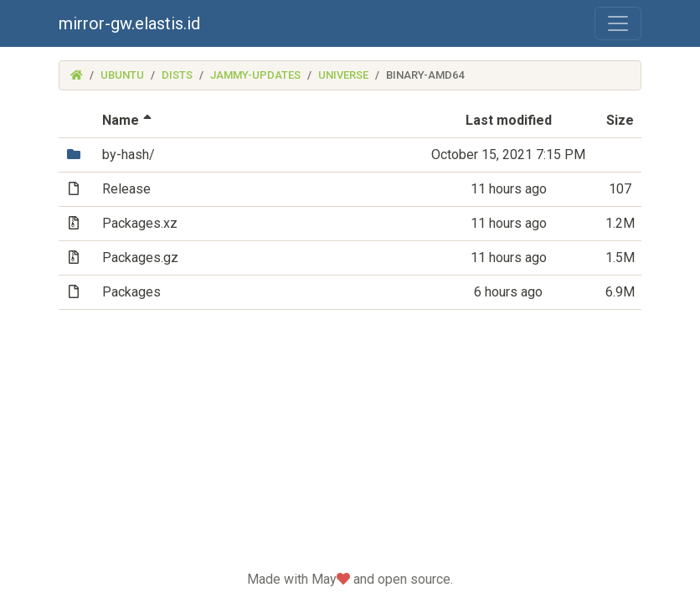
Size (620, 120)
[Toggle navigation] (618, 23)
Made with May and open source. (350, 579)
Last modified (509, 120)
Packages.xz (140, 223)
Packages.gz (140, 258)
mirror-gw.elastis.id (129, 23)
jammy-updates (255, 75)
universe (343, 75)
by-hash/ (129, 155)
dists (177, 75)
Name (129, 120)
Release (126, 189)
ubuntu (122, 75)
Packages (131, 292)
